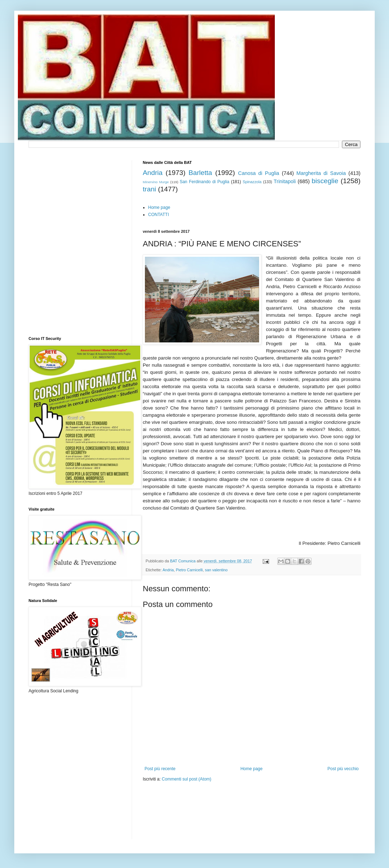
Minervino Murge (156, 182)
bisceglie (325, 181)
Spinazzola (252, 182)
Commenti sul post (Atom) (186, 779)
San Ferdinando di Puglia (204, 182)
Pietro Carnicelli (190, 570)
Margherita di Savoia (321, 173)
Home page (159, 207)
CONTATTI (158, 215)
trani (149, 189)
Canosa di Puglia (259, 173)
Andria (153, 173)
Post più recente (160, 769)
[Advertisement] (172, 815)
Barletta (200, 173)
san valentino (216, 570)
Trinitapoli (285, 181)
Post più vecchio (343, 769)
